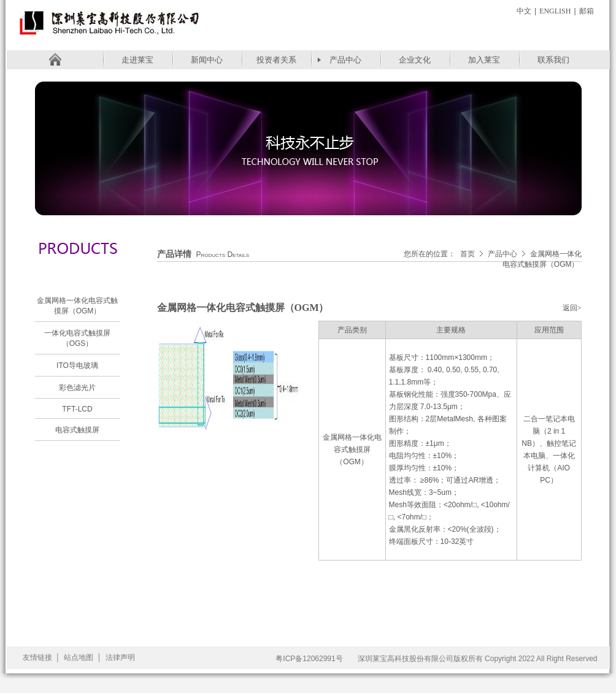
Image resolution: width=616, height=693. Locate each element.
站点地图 (79, 657)
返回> (572, 308)
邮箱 (587, 11)
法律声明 (120, 657)
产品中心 (345, 60)
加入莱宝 (484, 60)
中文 (524, 11)
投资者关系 (276, 60)
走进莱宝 (137, 60)
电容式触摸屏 (77, 430)
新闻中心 (207, 60)
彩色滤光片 (77, 388)
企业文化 (415, 60)
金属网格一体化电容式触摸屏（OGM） (77, 306)
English (555, 11)
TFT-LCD (77, 409)
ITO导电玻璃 (77, 366)
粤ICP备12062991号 (309, 659)
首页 (468, 254)
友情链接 (37, 657)
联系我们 (553, 60)
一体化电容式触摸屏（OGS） (77, 338)
